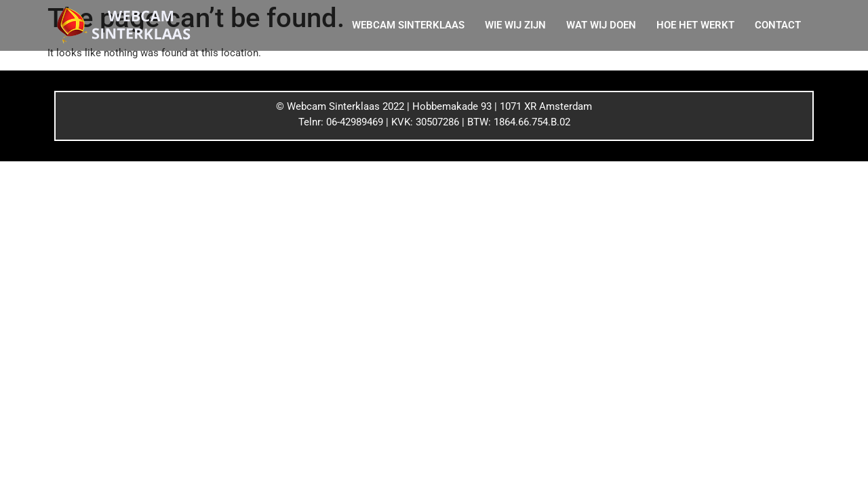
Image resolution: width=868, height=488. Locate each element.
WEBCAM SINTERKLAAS (408, 25)
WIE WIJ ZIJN (515, 25)
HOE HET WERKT (695, 25)
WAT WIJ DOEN (601, 25)
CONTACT (778, 25)
